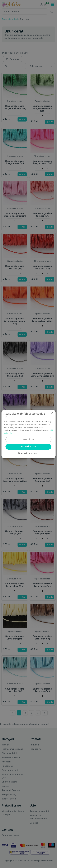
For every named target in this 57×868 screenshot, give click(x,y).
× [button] (52, 413)
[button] (28, 453)
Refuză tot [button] (28, 440)
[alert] (29, 434)
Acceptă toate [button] (29, 447)
